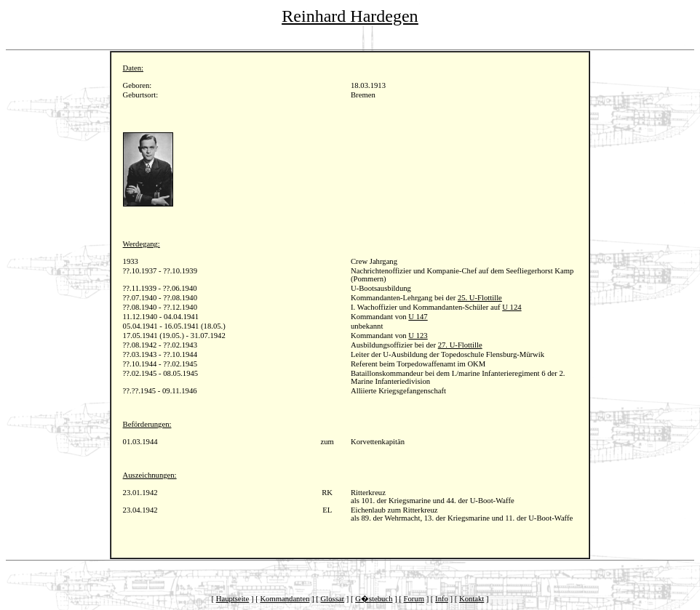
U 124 (512, 307)
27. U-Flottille (460, 345)
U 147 (418, 317)
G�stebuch (374, 599)
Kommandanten (285, 599)
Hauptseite (233, 599)
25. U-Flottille (480, 298)
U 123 (418, 336)
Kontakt (472, 599)
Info (442, 599)
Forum (414, 599)
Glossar (333, 599)
